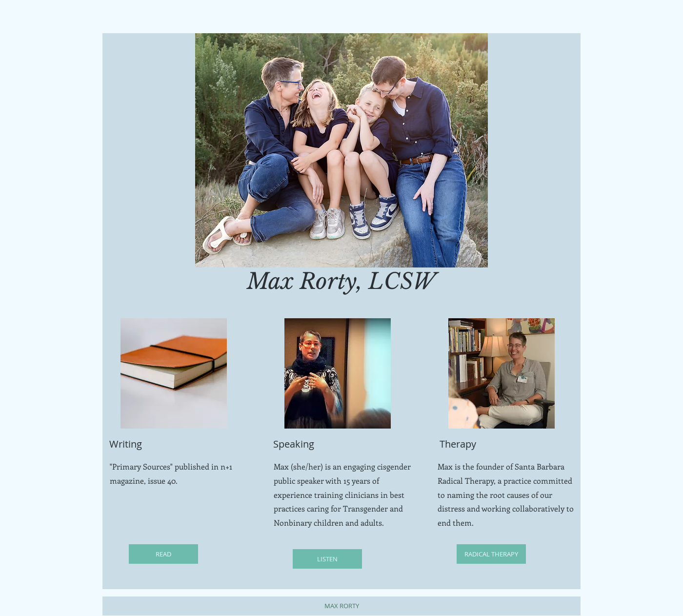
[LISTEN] (327, 559)
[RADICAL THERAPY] (491, 554)
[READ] (163, 554)
